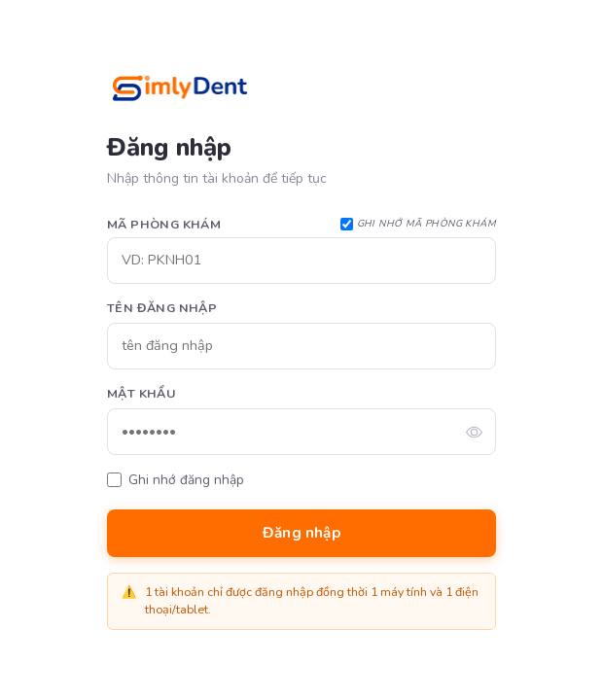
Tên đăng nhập (162, 308)
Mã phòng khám (164, 224)
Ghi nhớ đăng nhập (186, 480)
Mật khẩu (141, 393)
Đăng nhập (301, 533)
